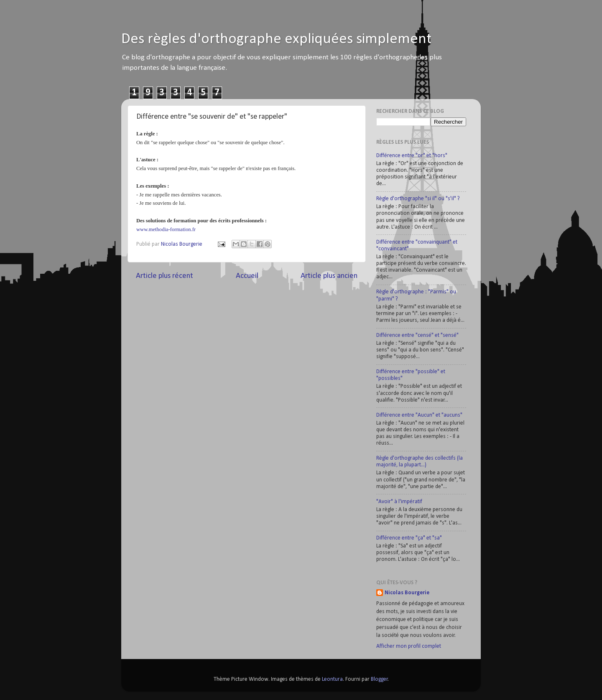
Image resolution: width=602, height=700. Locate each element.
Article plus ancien (329, 276)
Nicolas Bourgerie (407, 593)
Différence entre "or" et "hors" (412, 156)
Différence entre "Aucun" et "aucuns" (419, 415)
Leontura (332, 679)
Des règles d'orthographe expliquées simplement (276, 39)
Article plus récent (165, 276)
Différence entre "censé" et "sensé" (417, 335)
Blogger (379, 679)
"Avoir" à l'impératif (399, 502)
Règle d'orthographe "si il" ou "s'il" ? (418, 199)
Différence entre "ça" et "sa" (409, 538)
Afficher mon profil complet (409, 646)
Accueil (247, 276)
